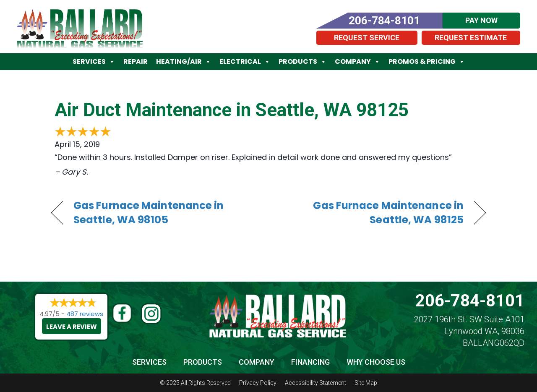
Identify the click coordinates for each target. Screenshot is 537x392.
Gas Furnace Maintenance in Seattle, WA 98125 (373, 213)
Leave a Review (72, 327)
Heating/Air (184, 62)
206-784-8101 (470, 301)
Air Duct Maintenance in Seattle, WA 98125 (232, 110)
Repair (136, 61)
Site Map (366, 383)
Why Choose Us (376, 362)
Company (357, 62)
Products (302, 62)
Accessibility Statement (315, 383)
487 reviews (85, 314)
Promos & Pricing (427, 62)
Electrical (245, 62)
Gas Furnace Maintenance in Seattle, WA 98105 (149, 213)
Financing (310, 362)
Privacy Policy (258, 383)
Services (94, 62)
